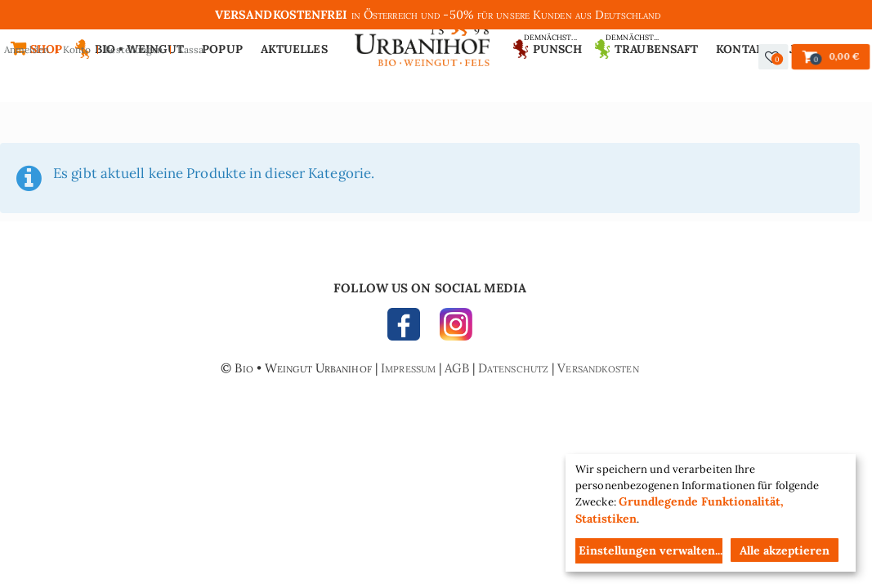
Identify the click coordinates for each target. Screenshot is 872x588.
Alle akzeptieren (785, 550)
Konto (77, 49)
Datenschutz (513, 368)
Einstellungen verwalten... (651, 550)
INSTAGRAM (452, 328)
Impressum (408, 368)
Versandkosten (598, 368)
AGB (456, 368)
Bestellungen (134, 49)
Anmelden (27, 49)
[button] (774, 57)
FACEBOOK (408, 328)
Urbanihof (423, 38)
